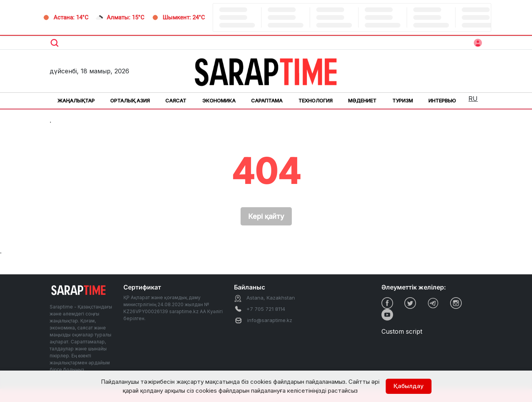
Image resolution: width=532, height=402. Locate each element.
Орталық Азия (130, 100)
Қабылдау (409, 386)
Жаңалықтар (76, 100)
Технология (315, 100)
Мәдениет (362, 100)
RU (473, 99)
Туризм (403, 100)
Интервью (442, 100)
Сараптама (267, 100)
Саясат (176, 100)
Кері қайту (266, 216)
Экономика (219, 100)
